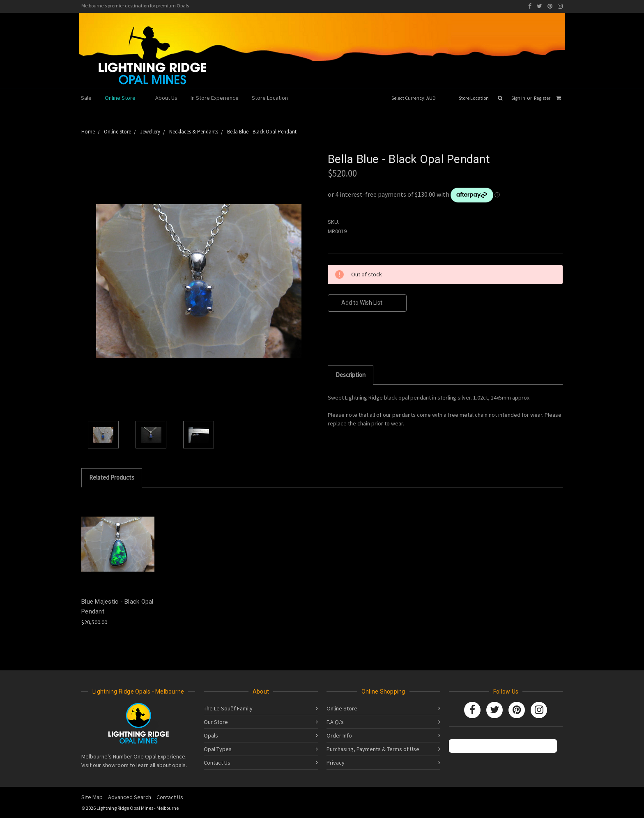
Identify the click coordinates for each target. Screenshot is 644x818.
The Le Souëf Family (228, 708)
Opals (211, 735)
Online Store (123, 98)
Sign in (518, 98)
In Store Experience (215, 98)
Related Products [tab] (112, 477)
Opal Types (218, 749)
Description (351, 375)
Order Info (339, 735)
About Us (166, 98)
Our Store (216, 722)
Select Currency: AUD (416, 98)
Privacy (336, 763)
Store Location (474, 98)
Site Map (92, 797)
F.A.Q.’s (335, 722)
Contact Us (217, 763)
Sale (86, 98)
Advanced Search (130, 797)
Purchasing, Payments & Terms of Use (373, 749)
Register (542, 98)
